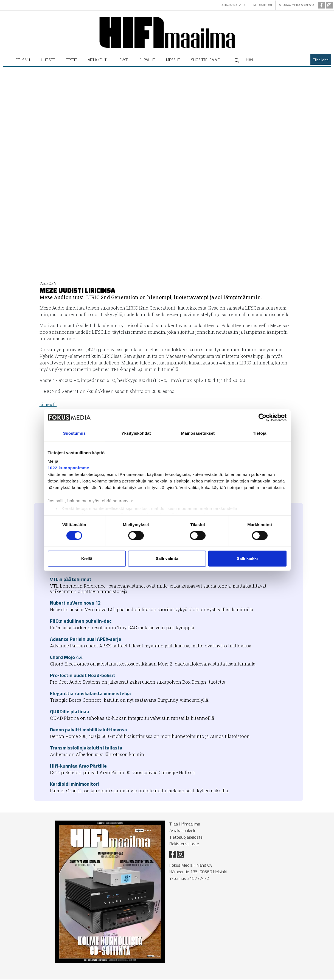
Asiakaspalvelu (183, 830)
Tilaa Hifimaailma (185, 824)
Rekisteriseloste (184, 844)
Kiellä (87, 558)
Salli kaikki (247, 558)
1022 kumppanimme (68, 468)
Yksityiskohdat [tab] (136, 433)
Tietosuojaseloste (186, 837)
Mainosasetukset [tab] (198, 433)
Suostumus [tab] (75, 433)
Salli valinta (167, 558)
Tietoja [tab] (260, 433)
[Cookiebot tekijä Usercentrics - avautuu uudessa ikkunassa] (263, 417)
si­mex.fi (48, 404)
